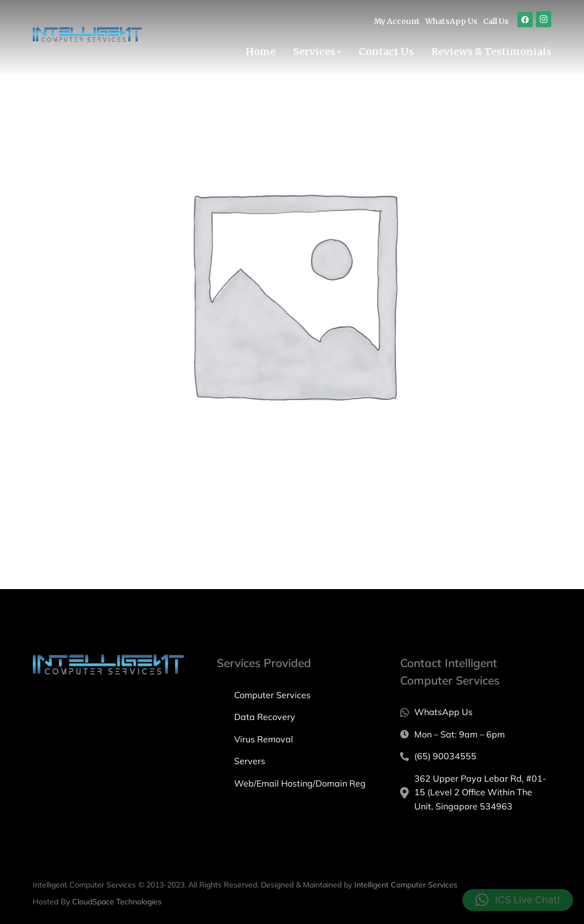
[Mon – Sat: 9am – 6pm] (476, 735)
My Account (397, 21)
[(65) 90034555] (476, 757)
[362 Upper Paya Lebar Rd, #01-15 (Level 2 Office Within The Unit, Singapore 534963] (476, 793)
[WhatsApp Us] (476, 712)
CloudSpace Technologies (117, 902)
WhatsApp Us (451, 21)
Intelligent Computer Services (406, 885)
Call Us (496, 21)
